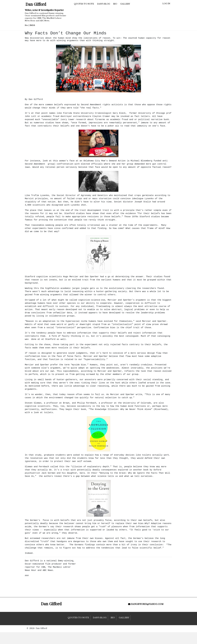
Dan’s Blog (104, 4)
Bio (26, 25)
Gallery (125, 4)
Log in (166, 4)
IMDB (32, 25)
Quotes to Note (84, 4)
